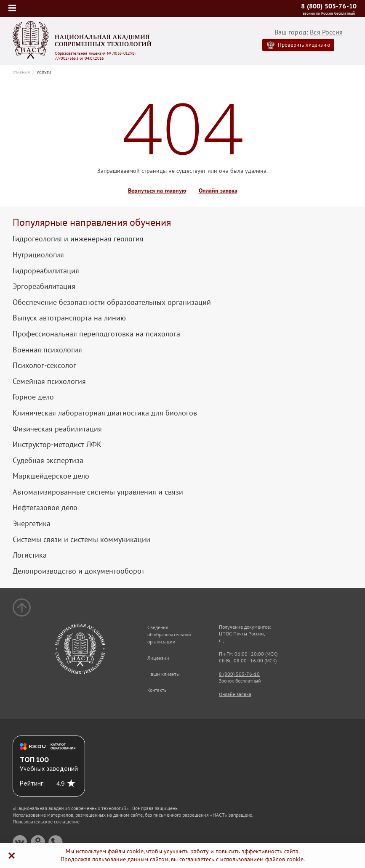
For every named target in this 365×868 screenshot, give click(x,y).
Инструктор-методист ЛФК (57, 445)
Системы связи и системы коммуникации (81, 540)
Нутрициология (38, 255)
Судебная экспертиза (48, 460)
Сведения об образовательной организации (169, 634)
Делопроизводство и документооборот (79, 571)
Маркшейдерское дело (51, 476)
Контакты (157, 690)
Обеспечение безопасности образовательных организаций (112, 302)
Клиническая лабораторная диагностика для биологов (105, 413)
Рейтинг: (32, 783)
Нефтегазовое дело (45, 508)
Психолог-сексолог (44, 365)
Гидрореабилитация (46, 271)
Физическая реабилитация (57, 429)
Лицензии (158, 658)
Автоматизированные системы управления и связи (98, 492)
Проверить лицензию (304, 45)
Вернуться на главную (157, 191)
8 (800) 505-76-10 (329, 6)
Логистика (30, 555)
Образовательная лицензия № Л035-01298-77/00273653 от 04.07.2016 (95, 56)
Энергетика (32, 524)
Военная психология (47, 350)
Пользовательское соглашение (46, 822)
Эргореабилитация (44, 286)
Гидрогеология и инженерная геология (78, 239)
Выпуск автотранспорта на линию (69, 318)
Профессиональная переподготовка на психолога (96, 334)
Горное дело (33, 397)
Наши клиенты (164, 674)
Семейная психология (49, 381)
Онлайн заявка (218, 191)
